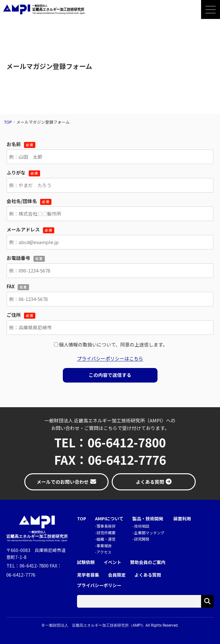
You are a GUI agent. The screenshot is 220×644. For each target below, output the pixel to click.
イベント (112, 562)
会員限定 (117, 575)
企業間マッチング (149, 533)
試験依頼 (86, 562)
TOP (82, 519)
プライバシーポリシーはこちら (110, 358)
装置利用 (182, 519)
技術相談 (142, 526)
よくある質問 (148, 575)
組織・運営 (106, 539)
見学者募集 (88, 575)
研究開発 (142, 539)
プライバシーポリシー (99, 585)
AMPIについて (109, 519)
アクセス (104, 552)
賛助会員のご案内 (148, 562)
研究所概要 (106, 533)
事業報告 (104, 546)
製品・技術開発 (148, 519)
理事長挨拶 (106, 526)
